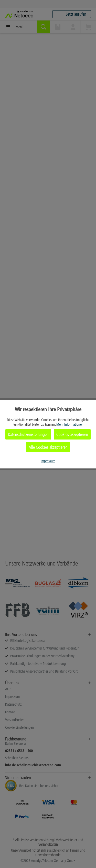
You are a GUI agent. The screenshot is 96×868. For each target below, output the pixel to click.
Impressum (48, 461)
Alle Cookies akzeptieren (48, 447)
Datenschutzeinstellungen (28, 434)
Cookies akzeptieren (72, 434)
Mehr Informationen (70, 424)
